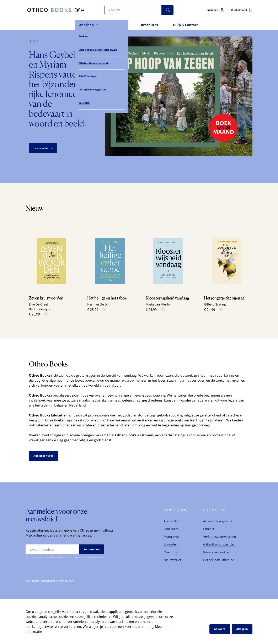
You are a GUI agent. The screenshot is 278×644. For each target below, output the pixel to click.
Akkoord (220, 629)
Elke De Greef (39, 304)
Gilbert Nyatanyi (216, 304)
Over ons (170, 552)
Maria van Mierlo (158, 304)
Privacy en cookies (216, 552)
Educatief (170, 544)
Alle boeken (172, 521)
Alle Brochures (43, 456)
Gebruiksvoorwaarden (219, 544)
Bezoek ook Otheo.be (219, 560)
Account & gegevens (218, 521)
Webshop (86, 25)
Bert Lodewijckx (40, 309)
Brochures (149, 25)
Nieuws (120, 25)
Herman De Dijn (99, 304)
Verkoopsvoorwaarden (220, 537)
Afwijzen (242, 629)
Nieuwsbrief (172, 560)
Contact (209, 529)
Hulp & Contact (185, 25)
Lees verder (44, 148)
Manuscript (172, 537)
